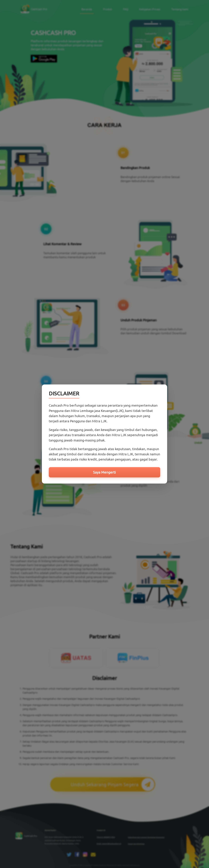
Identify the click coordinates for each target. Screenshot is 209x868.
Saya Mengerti (104, 472)
